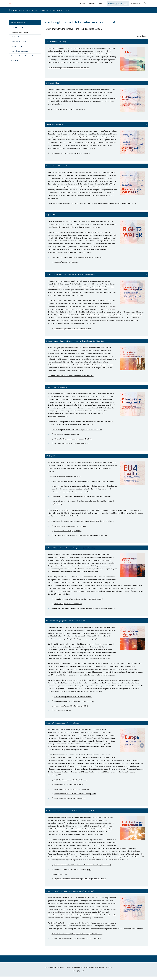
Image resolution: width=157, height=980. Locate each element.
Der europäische (96, 169)
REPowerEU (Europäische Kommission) (67, 607)
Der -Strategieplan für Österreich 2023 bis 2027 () (73, 705)
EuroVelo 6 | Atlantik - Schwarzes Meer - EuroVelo (70, 793)
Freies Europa (17, 50)
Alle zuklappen (142, 39)
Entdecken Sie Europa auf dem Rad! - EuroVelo (70, 783)
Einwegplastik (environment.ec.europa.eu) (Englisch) (72, 442)
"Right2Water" (96, 218)
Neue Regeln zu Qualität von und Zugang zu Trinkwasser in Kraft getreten (78, 261)
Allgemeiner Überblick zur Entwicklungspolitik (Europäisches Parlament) (79, 882)
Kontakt (109, 971)
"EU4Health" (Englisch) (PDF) (67, 534)
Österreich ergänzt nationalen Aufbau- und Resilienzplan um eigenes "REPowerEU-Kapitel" (84, 612)
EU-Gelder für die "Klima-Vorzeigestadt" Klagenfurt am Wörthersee (96, 278)
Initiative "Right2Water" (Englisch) (65, 266)
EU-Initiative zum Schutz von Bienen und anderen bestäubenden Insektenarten (96, 344)
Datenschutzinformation (75, 971)
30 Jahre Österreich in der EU (23, 14)
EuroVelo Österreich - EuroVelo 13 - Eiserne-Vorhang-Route (74, 797)
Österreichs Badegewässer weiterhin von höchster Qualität (69, 71)
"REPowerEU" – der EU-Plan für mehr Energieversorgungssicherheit (96, 551)
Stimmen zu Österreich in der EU (91, 5)
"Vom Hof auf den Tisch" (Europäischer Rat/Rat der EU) (69, 157)
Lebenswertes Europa (25, 35)
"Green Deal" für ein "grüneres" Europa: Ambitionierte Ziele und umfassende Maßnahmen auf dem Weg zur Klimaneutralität (92, 207)
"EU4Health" (96, 459)
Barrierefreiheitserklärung (95, 971)
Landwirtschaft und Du (61, 714)
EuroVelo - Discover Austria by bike (68, 788)
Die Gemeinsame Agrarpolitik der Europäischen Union (96, 624)
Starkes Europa (18, 31)
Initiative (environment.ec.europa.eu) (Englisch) (77, 942)
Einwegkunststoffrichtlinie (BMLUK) (66, 438)
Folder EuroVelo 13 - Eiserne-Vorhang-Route (69, 802)
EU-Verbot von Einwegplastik (96, 390)
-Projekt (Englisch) (72, 332)
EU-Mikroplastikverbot (96, 86)
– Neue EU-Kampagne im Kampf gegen (77, 937)
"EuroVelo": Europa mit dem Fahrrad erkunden (96, 726)
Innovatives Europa (19, 45)
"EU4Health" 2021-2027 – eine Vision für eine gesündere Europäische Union (80, 539)
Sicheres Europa (18, 40)
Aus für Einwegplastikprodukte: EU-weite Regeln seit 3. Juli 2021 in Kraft (77, 433)
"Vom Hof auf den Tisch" (96, 128)
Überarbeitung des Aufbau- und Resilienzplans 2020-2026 (77, 603)
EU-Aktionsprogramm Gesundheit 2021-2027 (69, 530)
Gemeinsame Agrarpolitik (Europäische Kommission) (72, 700)
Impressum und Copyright (55, 971)
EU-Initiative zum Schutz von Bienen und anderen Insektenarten (71, 379)
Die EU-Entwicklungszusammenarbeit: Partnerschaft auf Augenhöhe (96, 814)
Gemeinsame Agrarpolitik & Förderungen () (70, 709)
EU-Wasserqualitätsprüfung (96, 45)
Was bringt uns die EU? (118, 5)
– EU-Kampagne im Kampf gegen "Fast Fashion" (96, 894)
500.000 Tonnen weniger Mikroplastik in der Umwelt (66, 113)
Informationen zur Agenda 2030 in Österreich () (72, 873)
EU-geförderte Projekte (20, 55)
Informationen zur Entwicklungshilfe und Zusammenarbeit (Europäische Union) (81, 868)
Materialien (136, 5)
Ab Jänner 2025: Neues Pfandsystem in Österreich (71, 447)
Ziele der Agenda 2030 (59, 878)
